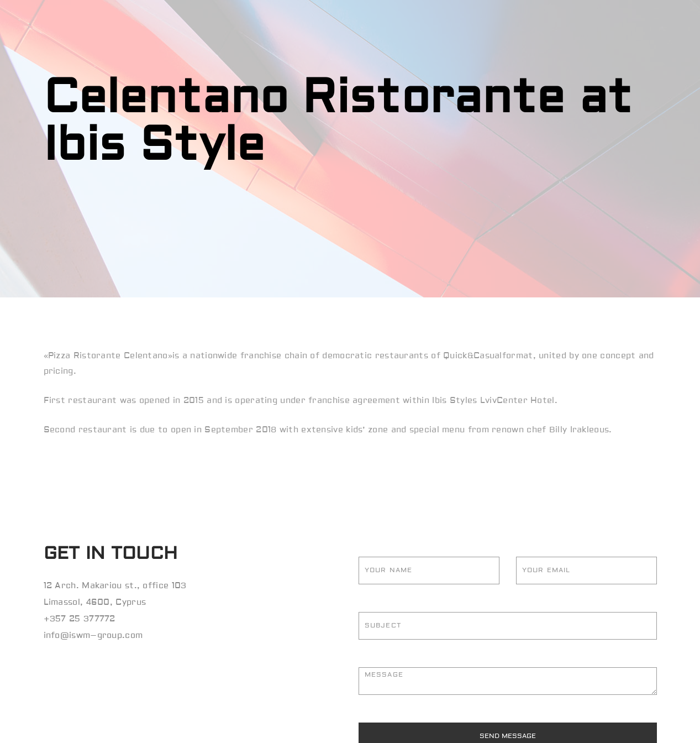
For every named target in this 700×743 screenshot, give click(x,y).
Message (508, 681)
